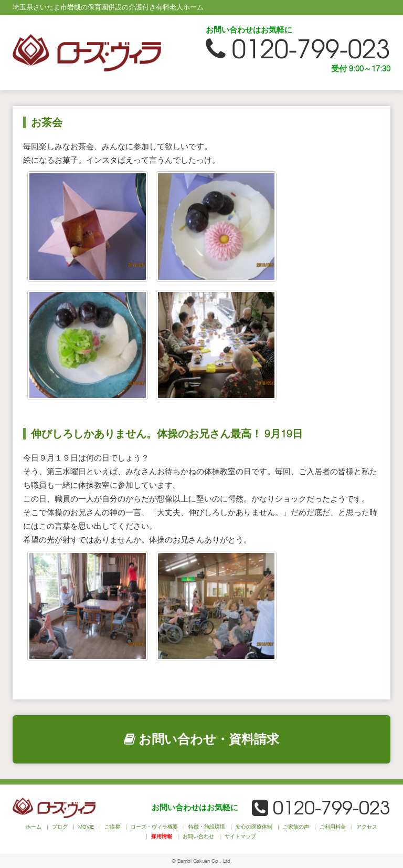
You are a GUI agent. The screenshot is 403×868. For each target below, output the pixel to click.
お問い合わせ (198, 836)
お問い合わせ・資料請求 (201, 739)
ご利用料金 (333, 827)
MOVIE (86, 827)
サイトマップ (240, 836)
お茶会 (47, 122)
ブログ (60, 827)
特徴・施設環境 (207, 827)
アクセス (367, 827)
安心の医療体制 (254, 827)
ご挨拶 (112, 827)
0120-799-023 (298, 49)
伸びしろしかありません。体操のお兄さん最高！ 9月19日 (167, 434)
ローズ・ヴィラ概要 (154, 827)
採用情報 (162, 836)
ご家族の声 (296, 827)
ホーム (34, 827)
